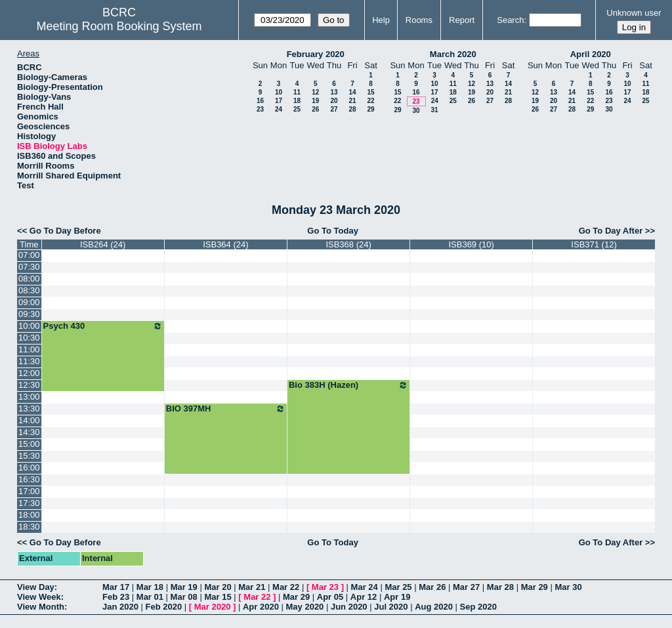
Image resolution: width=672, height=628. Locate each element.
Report (462, 20)
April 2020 (591, 54)
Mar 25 (398, 587)
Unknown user (634, 13)
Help (381, 20)
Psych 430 (103, 326)
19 (315, 101)
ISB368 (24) (348, 244)
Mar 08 (184, 597)
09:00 (29, 302)
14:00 (29, 420)
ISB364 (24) (225, 244)
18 (297, 101)
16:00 (29, 468)
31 (434, 110)
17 (279, 101)
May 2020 (305, 607)
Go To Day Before (65, 231)
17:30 (29, 503)
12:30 (29, 385)
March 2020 (453, 54)
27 (334, 109)
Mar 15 (218, 597)
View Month (41, 607)
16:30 (29, 479)
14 (352, 92)
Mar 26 (432, 587)
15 (370, 92)
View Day (36, 587)
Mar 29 (535, 587)
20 (334, 101)
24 (279, 109)
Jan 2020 (120, 607)
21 (352, 101)
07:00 (29, 255)
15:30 (29, 456)
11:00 (29, 349)
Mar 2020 (213, 607)
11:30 (29, 361)
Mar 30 (568, 587)
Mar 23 (325, 587)
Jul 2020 (391, 607)
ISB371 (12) (594, 244)
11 (297, 92)
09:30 (29, 314)
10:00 (29, 326)
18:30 (29, 527)
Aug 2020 (434, 607)
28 (352, 109)
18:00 (29, 515)
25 (297, 109)
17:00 (29, 491)
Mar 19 (184, 587)
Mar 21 (252, 587)
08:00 (29, 279)
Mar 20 (218, 587)
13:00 (29, 397)
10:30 (29, 338)
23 (260, 109)
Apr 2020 (261, 607)
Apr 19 (397, 597)
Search (510, 20)
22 (370, 101)
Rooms (419, 20)
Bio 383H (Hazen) (348, 385)
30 (416, 111)
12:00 (29, 373)
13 (334, 92)
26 (315, 109)
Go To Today (333, 231)
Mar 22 (286, 587)
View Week (39, 597)
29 (370, 109)
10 (279, 92)
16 (260, 101)
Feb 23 (116, 597)
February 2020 (316, 54)
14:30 (29, 432)
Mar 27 (466, 587)
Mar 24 (365, 587)
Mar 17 (116, 587)
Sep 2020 (478, 607)
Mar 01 (150, 597)
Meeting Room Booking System (119, 26)
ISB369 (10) (471, 244)
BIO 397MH (226, 409)
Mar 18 (150, 587)
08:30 (29, 290)
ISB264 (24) (103, 244)
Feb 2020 (164, 607)
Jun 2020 (349, 607)
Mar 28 (500, 587)
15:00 (29, 444)
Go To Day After (611, 231)
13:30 (29, 408)
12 (315, 92)
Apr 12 (364, 597)
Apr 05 (330, 597)
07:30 (29, 267)
